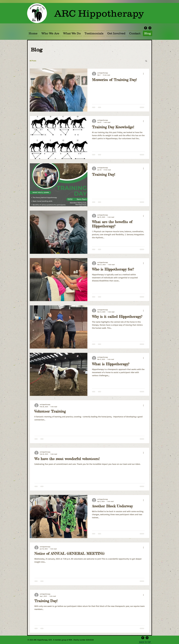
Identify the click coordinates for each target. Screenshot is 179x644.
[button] (116, 33)
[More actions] (144, 74)
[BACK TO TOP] (145, 642)
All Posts (33, 61)
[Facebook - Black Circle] (146, 28)
